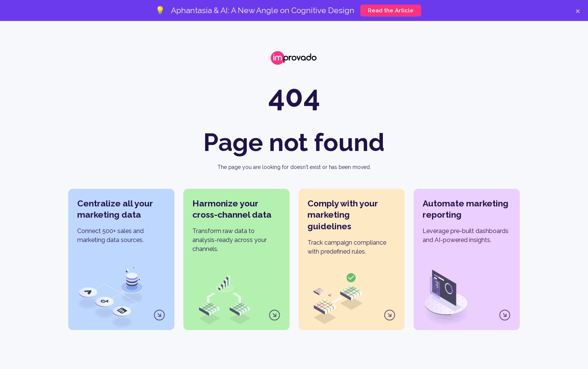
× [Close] (578, 10)
